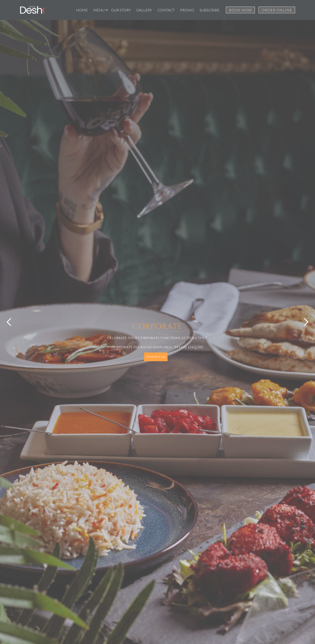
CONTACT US (156, 357)
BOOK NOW (240, 10)
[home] (32, 10)
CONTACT (166, 10)
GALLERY (144, 10)
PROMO (187, 10)
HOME (82, 10)
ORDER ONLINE (277, 10)
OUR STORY (121, 10)
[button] (99, 10)
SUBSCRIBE (210, 10)
